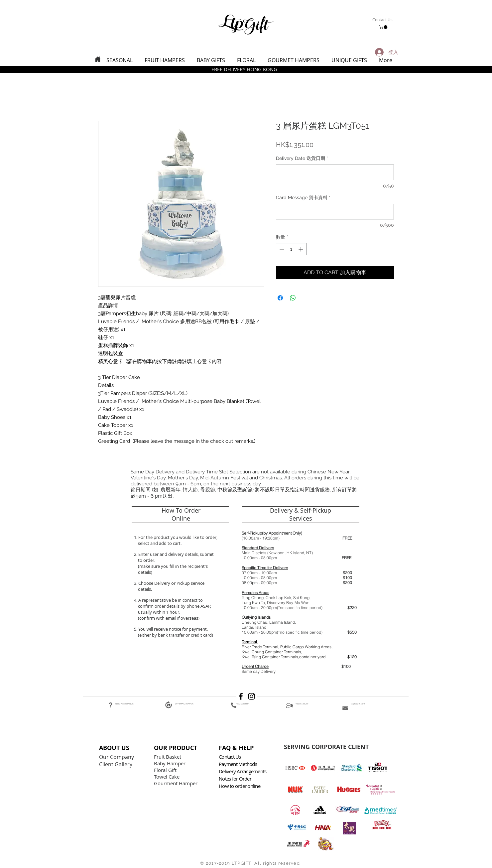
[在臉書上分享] (280, 298)
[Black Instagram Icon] (251, 696)
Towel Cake (167, 777)
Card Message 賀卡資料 (303, 197)
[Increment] (301, 249)
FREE (347, 538)
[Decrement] (281, 249)
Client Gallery (116, 764)
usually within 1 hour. (159, 612)
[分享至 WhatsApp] (293, 298)
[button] (384, 27)
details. (145, 589)
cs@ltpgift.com (358, 704)
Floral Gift (165, 770)
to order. (146, 560)
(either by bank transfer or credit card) (175, 635)
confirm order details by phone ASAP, (175, 606)
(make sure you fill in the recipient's (173, 566)
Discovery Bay (280, 603)
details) (145, 572)
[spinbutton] (291, 249)
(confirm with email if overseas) (168, 618)
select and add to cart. (159, 543)
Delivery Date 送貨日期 (302, 158)
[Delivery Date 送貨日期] (335, 172)
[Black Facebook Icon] (241, 696)
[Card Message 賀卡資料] (335, 212)
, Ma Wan (301, 603)
